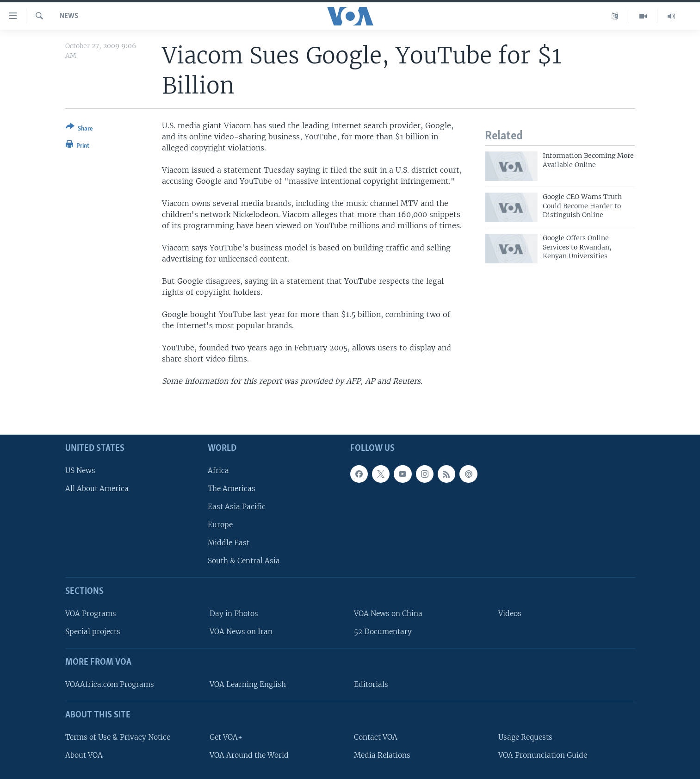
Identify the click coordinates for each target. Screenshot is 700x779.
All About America (97, 488)
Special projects (93, 632)
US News (80, 470)
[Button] (79, 129)
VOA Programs (91, 614)
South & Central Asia (244, 561)
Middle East (229, 543)
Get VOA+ (226, 737)
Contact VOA (376, 737)
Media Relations (382, 755)
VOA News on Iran (241, 632)
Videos (510, 614)
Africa (218, 470)
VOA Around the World (249, 755)
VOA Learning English (248, 684)
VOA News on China (388, 614)
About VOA (84, 755)
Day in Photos (234, 614)
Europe (220, 525)
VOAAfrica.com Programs (110, 684)
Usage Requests (525, 737)
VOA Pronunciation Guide (543, 755)
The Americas (232, 488)
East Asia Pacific (237, 507)
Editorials (371, 684)
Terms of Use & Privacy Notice (118, 737)
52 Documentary (383, 632)
